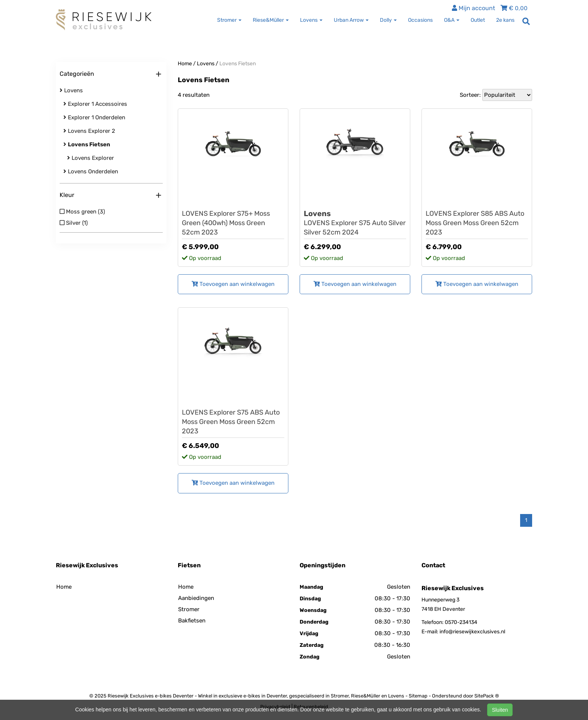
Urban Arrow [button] (351, 20)
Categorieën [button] (111, 74)
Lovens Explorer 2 (89, 131)
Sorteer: (470, 95)
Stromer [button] (229, 20)
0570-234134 (461, 622)
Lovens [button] (311, 20)
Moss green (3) (82, 212)
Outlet (478, 20)
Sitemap (418, 696)
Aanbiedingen (196, 598)
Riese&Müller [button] (271, 20)
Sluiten (500, 710)
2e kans (505, 20)
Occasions (420, 20)
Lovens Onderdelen (91, 171)
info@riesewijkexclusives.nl (472, 632)
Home (185, 64)
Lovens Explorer (91, 158)
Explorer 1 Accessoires (95, 104)
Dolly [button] (388, 20)
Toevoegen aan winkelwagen (233, 284)
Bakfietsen (192, 621)
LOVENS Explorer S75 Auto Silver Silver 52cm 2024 (355, 223)
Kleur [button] (111, 195)
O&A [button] (452, 20)
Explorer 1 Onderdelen (94, 117)
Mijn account (473, 8)
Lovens (71, 90)
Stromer (189, 609)
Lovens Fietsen (238, 64)
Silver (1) (74, 223)
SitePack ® (487, 696)
